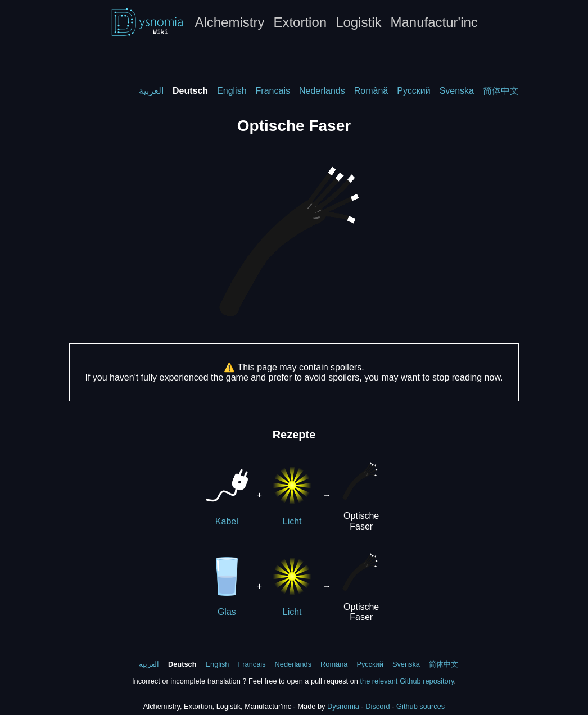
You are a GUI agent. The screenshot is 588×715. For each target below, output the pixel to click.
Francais (273, 91)
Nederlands (322, 91)
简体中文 (501, 91)
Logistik (358, 22)
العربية (151, 91)
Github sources (420, 706)
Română (371, 91)
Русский (413, 91)
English (232, 91)
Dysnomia (343, 706)
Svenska (457, 91)
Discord (377, 706)
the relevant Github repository (407, 681)
